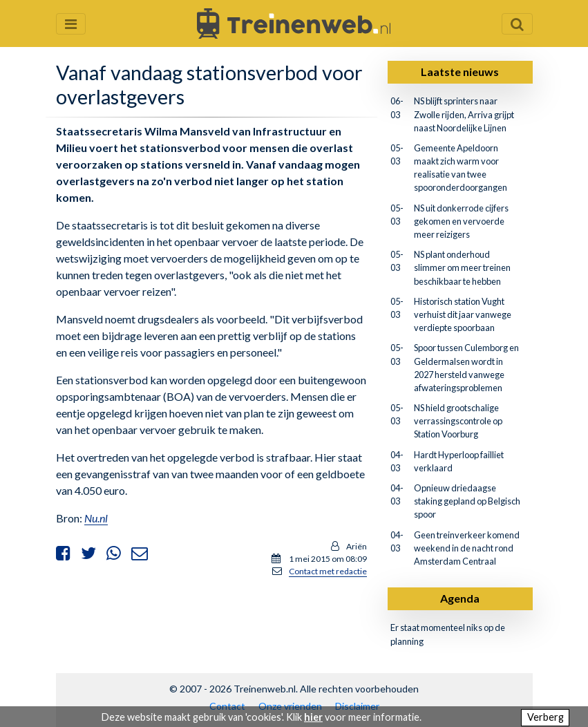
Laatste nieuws (460, 72)
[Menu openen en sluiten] (71, 24)
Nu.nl (96, 518)
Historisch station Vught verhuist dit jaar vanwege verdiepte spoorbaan (463, 314)
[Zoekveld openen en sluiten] (517, 24)
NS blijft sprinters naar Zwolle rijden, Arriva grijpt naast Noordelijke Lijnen (464, 114)
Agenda (460, 598)
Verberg (546, 717)
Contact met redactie (328, 571)
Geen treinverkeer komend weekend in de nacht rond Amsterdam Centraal (467, 548)
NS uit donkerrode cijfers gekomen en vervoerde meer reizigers (461, 221)
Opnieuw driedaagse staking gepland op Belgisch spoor (467, 501)
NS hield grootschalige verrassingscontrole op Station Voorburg (458, 421)
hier (313, 717)
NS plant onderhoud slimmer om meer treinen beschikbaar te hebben (462, 267)
